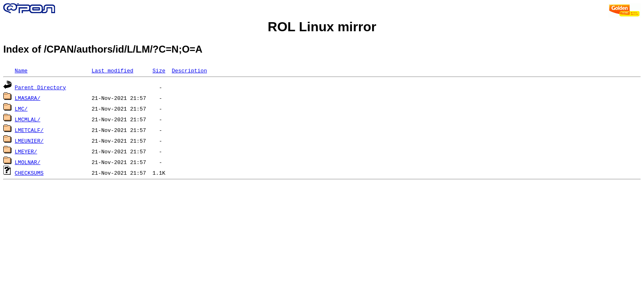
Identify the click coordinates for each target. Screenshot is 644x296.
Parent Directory (40, 87)
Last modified (112, 70)
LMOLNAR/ (28, 162)
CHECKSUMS (29, 173)
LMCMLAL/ (28, 119)
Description (189, 70)
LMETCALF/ (29, 130)
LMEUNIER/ (29, 141)
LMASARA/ (28, 98)
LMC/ (21, 109)
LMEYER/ (26, 151)
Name (21, 70)
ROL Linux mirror (322, 27)
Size (159, 70)
